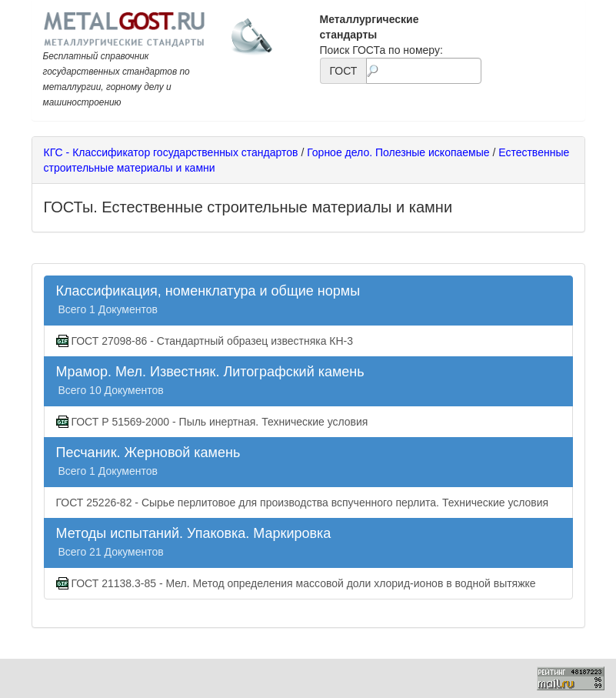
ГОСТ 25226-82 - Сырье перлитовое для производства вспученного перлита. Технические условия (303, 503)
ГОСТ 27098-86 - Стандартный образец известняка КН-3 (205, 342)
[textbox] (423, 71)
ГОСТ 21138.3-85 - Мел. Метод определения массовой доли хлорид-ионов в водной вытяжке (296, 584)
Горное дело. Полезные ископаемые (398, 152)
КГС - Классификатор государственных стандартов (171, 152)
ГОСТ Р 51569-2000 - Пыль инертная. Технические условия (212, 422)
